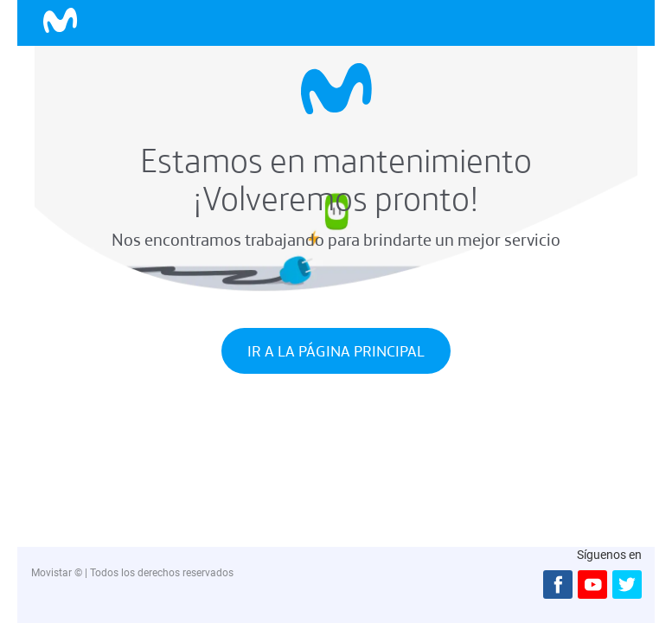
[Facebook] (555, 584)
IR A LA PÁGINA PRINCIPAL (336, 351)
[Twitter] (624, 584)
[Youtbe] (590, 584)
